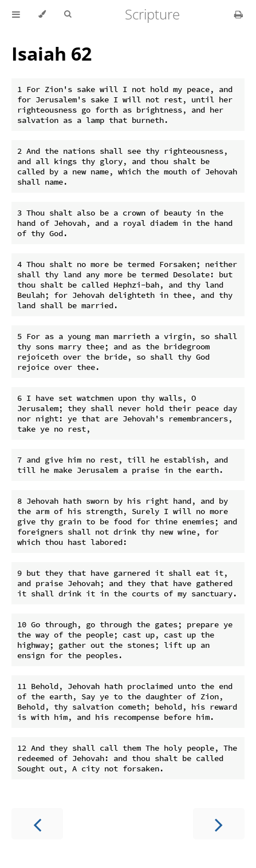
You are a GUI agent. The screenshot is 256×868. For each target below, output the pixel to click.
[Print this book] (239, 14)
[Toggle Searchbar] (68, 14)
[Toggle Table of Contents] (16, 14)
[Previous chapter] (37, 824)
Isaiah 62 (52, 53)
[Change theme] (42, 14)
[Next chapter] (219, 824)
